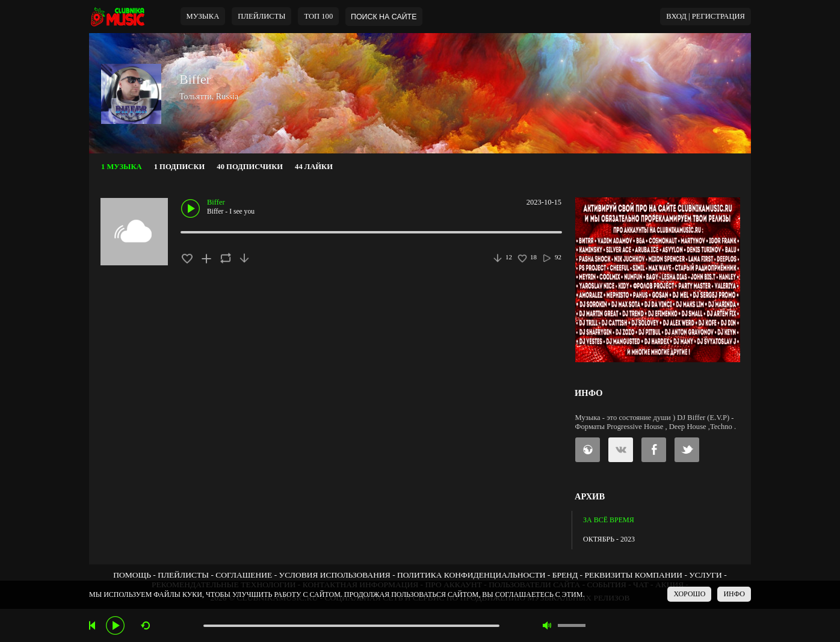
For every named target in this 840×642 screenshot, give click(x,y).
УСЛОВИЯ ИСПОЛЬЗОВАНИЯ (335, 575)
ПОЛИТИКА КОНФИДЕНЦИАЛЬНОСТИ (471, 575)
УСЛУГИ (706, 575)
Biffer (195, 79)
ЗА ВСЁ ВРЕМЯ (609, 520)
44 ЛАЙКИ (314, 167)
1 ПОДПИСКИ (180, 167)
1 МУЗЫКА (122, 167)
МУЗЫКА (203, 16)
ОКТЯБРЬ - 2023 (609, 539)
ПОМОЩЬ (132, 575)
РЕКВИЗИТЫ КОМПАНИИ (633, 575)
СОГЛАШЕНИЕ (244, 575)
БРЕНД (565, 575)
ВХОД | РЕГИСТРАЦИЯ (706, 16)
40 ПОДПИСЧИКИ (250, 167)
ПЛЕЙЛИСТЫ (183, 575)
